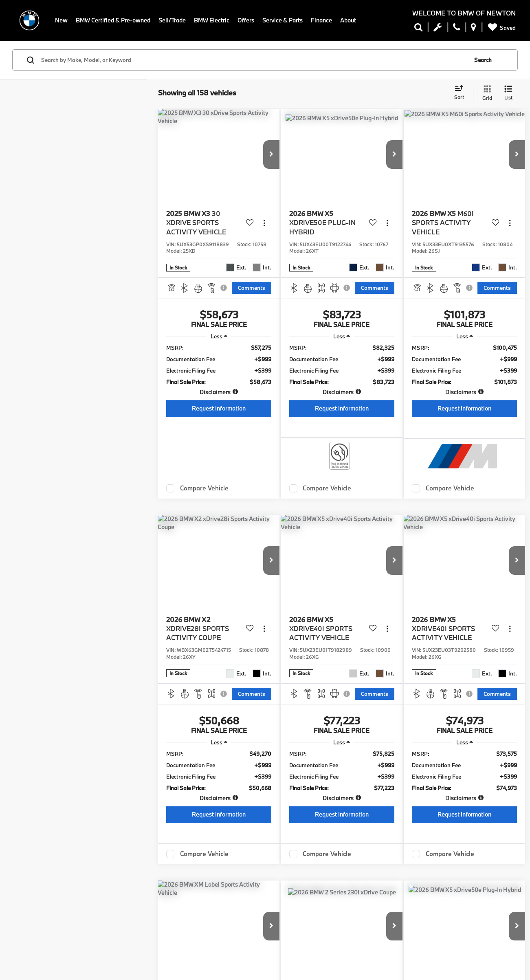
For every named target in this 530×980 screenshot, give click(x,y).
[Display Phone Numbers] (456, 29)
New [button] (61, 20)
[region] (219, 370)
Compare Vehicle (204, 488)
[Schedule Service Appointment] (438, 29)
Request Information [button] (219, 408)
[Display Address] (474, 29)
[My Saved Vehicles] (500, 28)
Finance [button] (322, 20)
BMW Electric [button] (212, 20)
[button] (271, 155)
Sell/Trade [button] (172, 20)
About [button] (349, 20)
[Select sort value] (462, 93)
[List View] (508, 93)
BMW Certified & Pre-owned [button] (113, 20)
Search (483, 60)
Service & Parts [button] (283, 20)
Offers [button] (246, 20)
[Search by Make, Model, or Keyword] (253, 60)
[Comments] (252, 288)
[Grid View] (486, 93)
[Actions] (264, 223)
